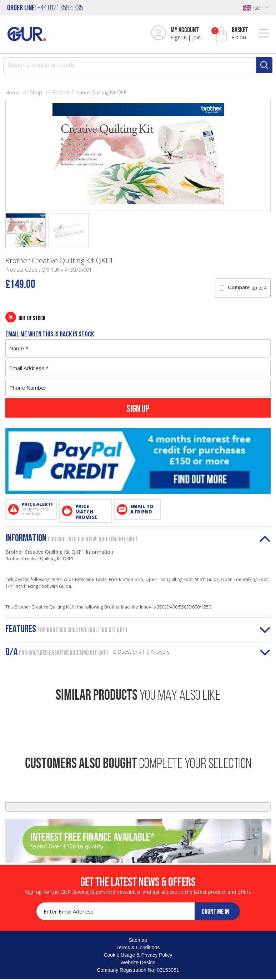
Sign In (179, 37)
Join (196, 37)
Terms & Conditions (138, 947)
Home (12, 92)
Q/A (87, 652)
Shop (36, 92)
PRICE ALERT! (37, 508)
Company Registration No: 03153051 (138, 970)
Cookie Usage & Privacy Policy (138, 955)
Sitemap (138, 940)
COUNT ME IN (215, 911)
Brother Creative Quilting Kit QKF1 (91, 92)
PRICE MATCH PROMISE (86, 512)
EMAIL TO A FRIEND (142, 509)
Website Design (138, 962)
